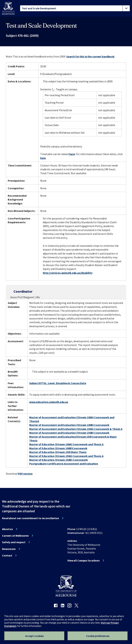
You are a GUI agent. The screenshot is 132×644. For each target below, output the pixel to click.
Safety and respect (14, 542)
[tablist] (75, 8)
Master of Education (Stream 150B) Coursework (59, 460)
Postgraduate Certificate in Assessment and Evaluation (64, 464)
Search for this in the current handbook (90, 56)
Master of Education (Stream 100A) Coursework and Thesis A (66, 444)
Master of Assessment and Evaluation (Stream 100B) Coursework (69, 425)
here (72, 154)
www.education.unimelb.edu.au (49, 402)
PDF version (25, 474)
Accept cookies (34, 636)
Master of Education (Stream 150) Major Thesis (58, 452)
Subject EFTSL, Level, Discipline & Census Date (58, 383)
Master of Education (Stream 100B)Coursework (58, 448)
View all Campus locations (84, 560)
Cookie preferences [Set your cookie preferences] (98, 636)
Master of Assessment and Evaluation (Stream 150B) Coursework (69, 433)
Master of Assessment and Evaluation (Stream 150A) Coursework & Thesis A (76, 429)
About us (7, 529)
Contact (7, 555)
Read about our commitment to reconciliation (31, 518)
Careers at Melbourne (15, 536)
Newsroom (9, 549)
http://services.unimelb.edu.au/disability (68, 273)
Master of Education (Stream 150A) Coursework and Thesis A (66, 456)
